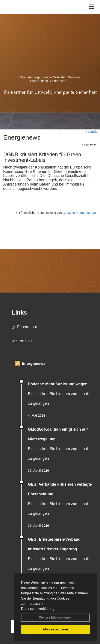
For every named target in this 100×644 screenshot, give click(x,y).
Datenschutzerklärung (38, 609)
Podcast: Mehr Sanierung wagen (58, 384)
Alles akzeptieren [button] (55, 629)
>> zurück (90, 132)
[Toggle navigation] (92, 7)
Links (19, 313)
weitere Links (25, 341)
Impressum (34, 604)
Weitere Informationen (55, 617)
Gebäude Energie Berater (80, 213)
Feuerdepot (24, 327)
